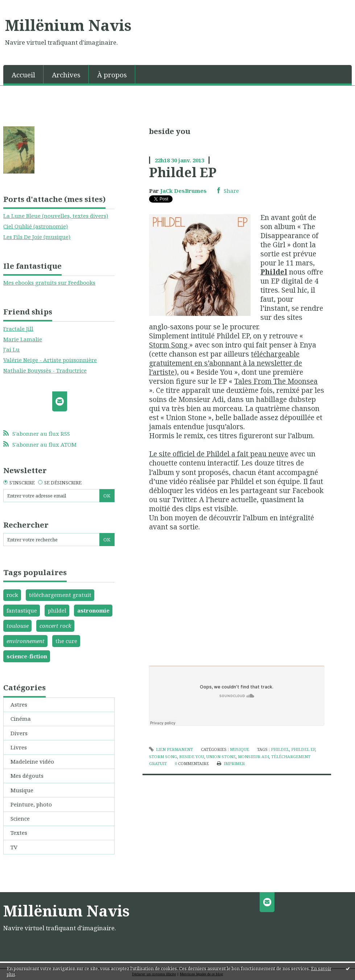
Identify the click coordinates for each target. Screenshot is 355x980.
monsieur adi (253, 757)
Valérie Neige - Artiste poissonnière (50, 360)
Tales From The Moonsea (276, 381)
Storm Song (169, 345)
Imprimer (231, 763)
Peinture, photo (31, 804)
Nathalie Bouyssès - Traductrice (45, 370)
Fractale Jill (18, 329)
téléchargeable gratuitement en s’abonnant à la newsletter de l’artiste (226, 363)
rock (12, 595)
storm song (163, 757)
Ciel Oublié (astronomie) (36, 226)
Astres (19, 704)
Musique (22, 790)
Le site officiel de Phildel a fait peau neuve (219, 454)
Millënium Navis (68, 25)
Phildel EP (183, 172)
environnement (26, 641)
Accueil (23, 75)
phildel (57, 610)
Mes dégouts (27, 776)
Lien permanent (171, 749)
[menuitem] (23, 74)
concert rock (55, 626)
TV (14, 847)
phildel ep (303, 749)
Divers (19, 733)
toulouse (18, 626)
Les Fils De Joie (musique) (37, 237)
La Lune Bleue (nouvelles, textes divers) (56, 216)
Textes (19, 833)
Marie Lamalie (23, 339)
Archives (66, 75)
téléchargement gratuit (60, 595)
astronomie (93, 610)
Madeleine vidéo (32, 761)
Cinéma (21, 719)
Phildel (274, 272)
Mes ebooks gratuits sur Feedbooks (49, 282)
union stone (221, 757)
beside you (192, 757)
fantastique (22, 610)
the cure (66, 641)
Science (20, 818)
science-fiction (27, 656)
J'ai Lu (11, 349)
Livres (19, 747)
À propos (112, 75)
